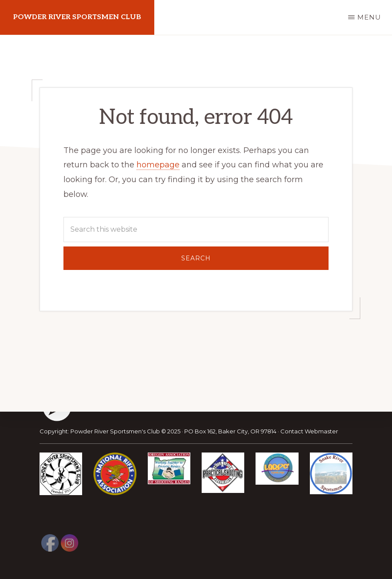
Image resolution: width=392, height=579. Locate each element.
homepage (158, 165)
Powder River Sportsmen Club (77, 17)
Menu (369, 17)
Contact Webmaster (309, 431)
